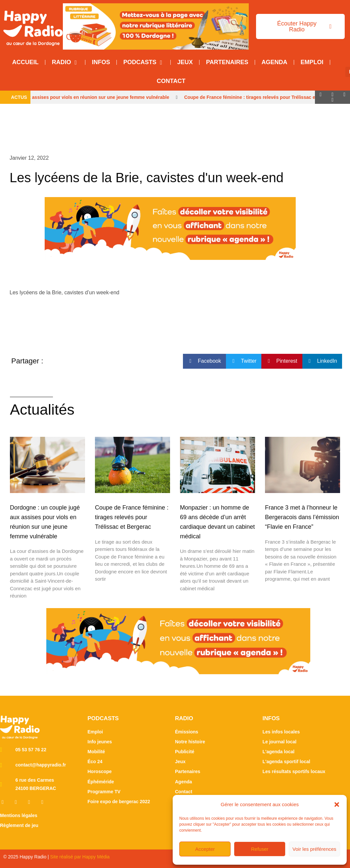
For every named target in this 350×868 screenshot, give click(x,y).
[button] (337, 805)
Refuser (260, 849)
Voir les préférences (314, 849)
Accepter (205, 849)
